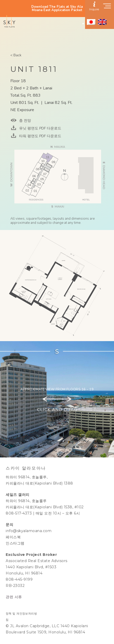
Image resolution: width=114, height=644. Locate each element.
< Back (16, 55)
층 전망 (25, 121)
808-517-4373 (19, 513)
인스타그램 (15, 543)
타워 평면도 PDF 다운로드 (40, 136)
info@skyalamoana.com (29, 531)
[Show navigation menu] (107, 7)
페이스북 (13, 537)
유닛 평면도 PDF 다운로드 (40, 128)
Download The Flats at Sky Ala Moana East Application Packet (57, 9)
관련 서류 (14, 597)
